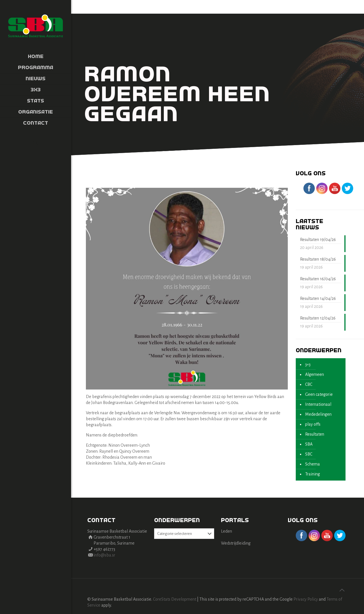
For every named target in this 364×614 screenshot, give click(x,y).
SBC (309, 454)
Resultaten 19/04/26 (318, 240)
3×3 (308, 364)
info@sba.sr (104, 555)
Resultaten (315, 434)
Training (313, 474)
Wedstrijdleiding (236, 543)
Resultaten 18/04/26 (318, 259)
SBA (309, 444)
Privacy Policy (306, 599)
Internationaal (318, 404)
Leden (227, 531)
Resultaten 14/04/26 (318, 298)
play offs (313, 424)
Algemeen (315, 374)
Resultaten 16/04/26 (318, 279)
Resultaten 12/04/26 (318, 318)
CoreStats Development (175, 599)
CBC (309, 384)
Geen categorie (319, 394)
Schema (313, 464)
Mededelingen (318, 414)
